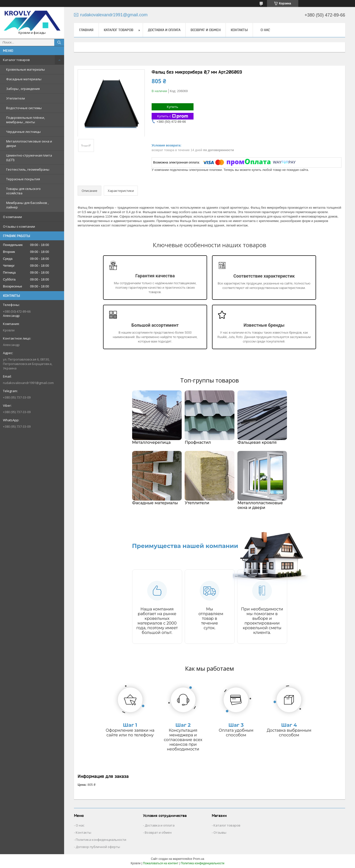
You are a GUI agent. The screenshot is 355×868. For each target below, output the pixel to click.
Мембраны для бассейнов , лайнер (27, 205)
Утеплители (16, 98)
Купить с (173, 116)
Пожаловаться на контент (161, 863)
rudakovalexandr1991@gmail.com (28, 383)
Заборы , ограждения (23, 89)
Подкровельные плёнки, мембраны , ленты (26, 120)
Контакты (239, 30)
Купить (173, 107)
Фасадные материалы (24, 79)
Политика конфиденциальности (101, 840)
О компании (12, 217)
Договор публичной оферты (98, 847)
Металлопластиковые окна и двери (29, 143)
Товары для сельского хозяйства (23, 191)
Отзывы (220, 832)
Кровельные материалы (26, 69)
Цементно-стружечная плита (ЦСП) (29, 158)
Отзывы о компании (19, 226)
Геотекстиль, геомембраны (28, 169)
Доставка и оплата (164, 30)
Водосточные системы (24, 108)
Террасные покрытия (23, 179)
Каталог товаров (16, 60)
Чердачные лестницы (23, 132)
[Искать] (59, 42)
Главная (86, 30)
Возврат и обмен (206, 30)
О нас (265, 30)
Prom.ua (199, 859)
